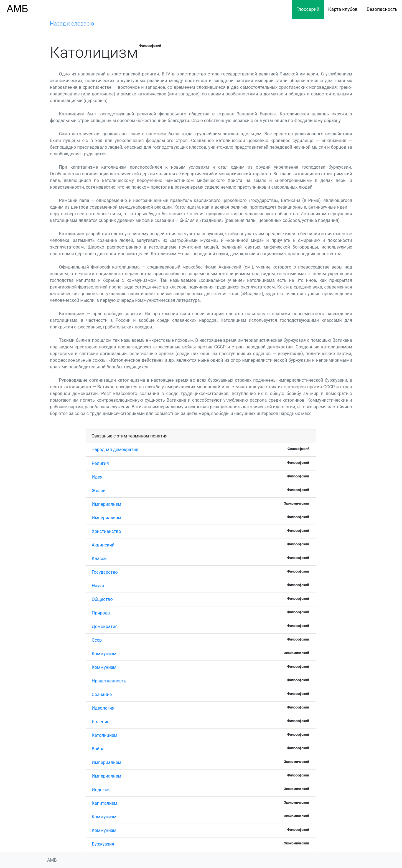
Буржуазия (103, 844)
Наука (98, 586)
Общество (102, 599)
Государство (105, 572)
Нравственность (109, 681)
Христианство (106, 531)
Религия (100, 463)
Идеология (103, 708)
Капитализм (105, 803)
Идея (97, 477)
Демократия (105, 627)
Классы (100, 559)
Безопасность (382, 9)
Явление (101, 722)
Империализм (106, 504)
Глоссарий (308, 9)
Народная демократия (115, 450)
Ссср (97, 640)
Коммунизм (104, 654)
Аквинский (103, 545)
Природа (101, 613)
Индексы (101, 790)
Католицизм (105, 735)
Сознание (102, 694)
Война (98, 749)
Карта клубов (343, 9)
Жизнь (99, 491)
